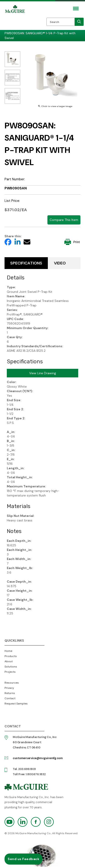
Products (11, 656)
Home (8, 651)
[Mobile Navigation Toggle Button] (76, 9)
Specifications (26, 263)
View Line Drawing (43, 373)
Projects (10, 672)
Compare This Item (64, 220)
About (9, 661)
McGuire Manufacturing (15, 19)
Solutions (11, 667)
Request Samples (16, 704)
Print (72, 242)
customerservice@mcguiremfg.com (38, 758)
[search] (79, 22)
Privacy (9, 688)
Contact (10, 698)
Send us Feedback (23, 859)
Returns (10, 693)
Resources (12, 683)
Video (60, 263)
